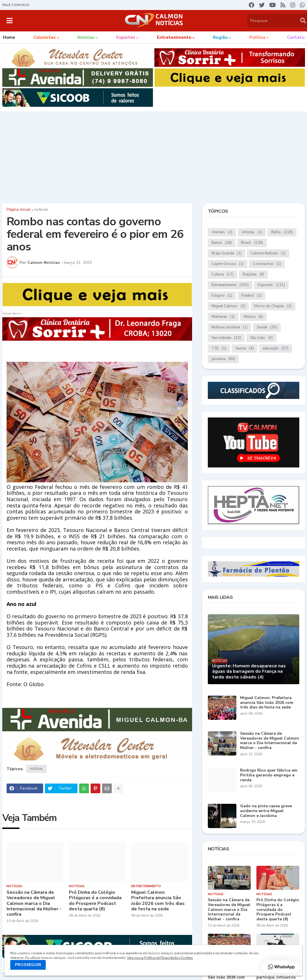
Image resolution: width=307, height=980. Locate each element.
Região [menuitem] (220, 37)
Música (253, 317)
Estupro (222, 296)
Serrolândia (226, 338)
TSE (219, 349)
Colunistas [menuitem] (45, 37)
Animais (222, 232)
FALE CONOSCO (16, 5)
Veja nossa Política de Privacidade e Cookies (160, 958)
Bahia (282, 232)
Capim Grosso (228, 264)
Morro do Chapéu (273, 306)
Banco (222, 243)
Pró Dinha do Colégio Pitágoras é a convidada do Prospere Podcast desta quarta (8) (95, 901)
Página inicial (18, 210)
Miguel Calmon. (228, 306)
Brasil (252, 243)
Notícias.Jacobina (230, 327)
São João (261, 338)
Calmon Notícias (268, 253)
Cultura (223, 275)
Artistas (252, 232)
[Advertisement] (153, 156)
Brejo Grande (227, 253)
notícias (41, 210)
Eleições (253, 275)
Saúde (267, 327)
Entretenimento (230, 285)
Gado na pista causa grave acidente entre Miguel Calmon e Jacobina (266, 811)
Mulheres (223, 317)
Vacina (244, 349)
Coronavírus (267, 264)
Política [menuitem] (257, 37)
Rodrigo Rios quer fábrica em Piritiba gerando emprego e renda (269, 775)
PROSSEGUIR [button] (28, 965)
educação (276, 349)
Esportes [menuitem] (126, 37)
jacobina (223, 359)
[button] (10, 21)
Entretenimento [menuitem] (174, 37)
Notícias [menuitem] (86, 37)
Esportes (271, 285)
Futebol (251, 296)
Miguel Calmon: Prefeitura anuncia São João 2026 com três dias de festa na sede (158, 901)
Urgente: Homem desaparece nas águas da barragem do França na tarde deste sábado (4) (249, 672)
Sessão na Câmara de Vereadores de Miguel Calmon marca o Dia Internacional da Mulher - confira (34, 903)
